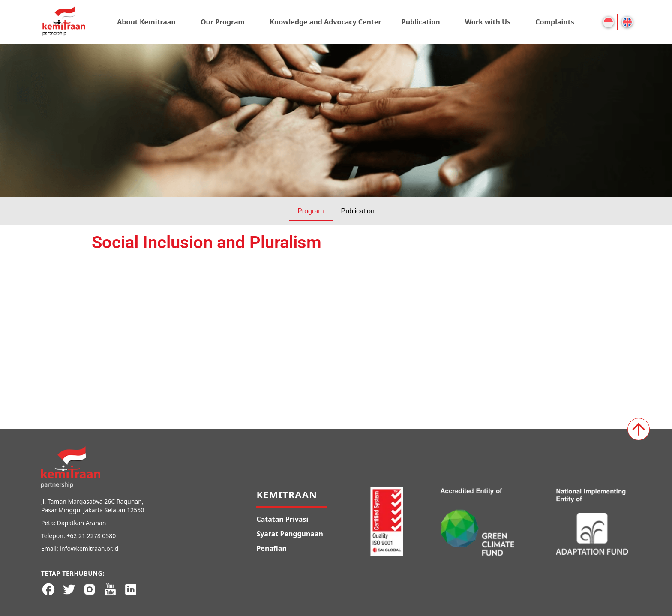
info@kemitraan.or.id (89, 548)
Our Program (223, 22)
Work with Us (488, 22)
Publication (421, 22)
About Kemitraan (146, 22)
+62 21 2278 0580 (91, 536)
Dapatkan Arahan (82, 523)
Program (310, 211)
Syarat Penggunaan (290, 534)
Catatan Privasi (282, 519)
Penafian (271, 548)
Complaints (555, 22)
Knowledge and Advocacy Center (325, 22)
